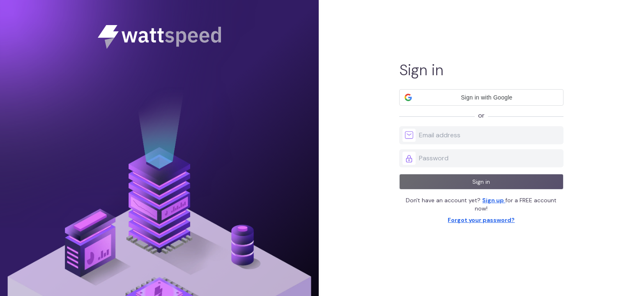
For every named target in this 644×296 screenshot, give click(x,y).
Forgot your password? (481, 220)
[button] (481, 97)
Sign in (481, 182)
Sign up (494, 200)
